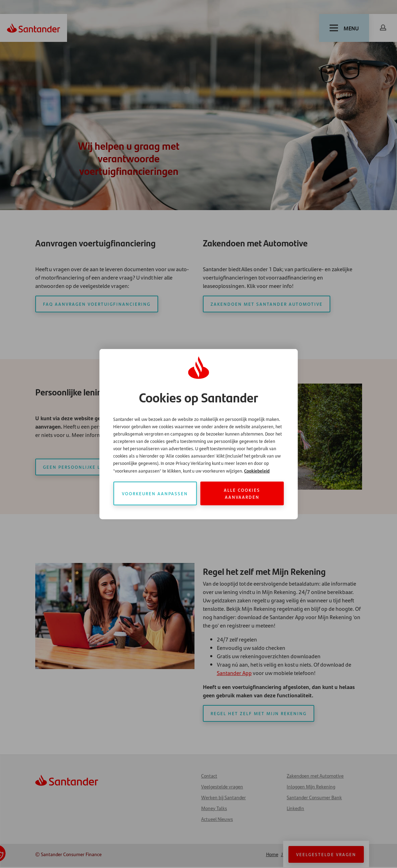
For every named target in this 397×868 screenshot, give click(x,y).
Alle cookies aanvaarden (242, 493)
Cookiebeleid (257, 471)
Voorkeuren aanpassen (155, 493)
